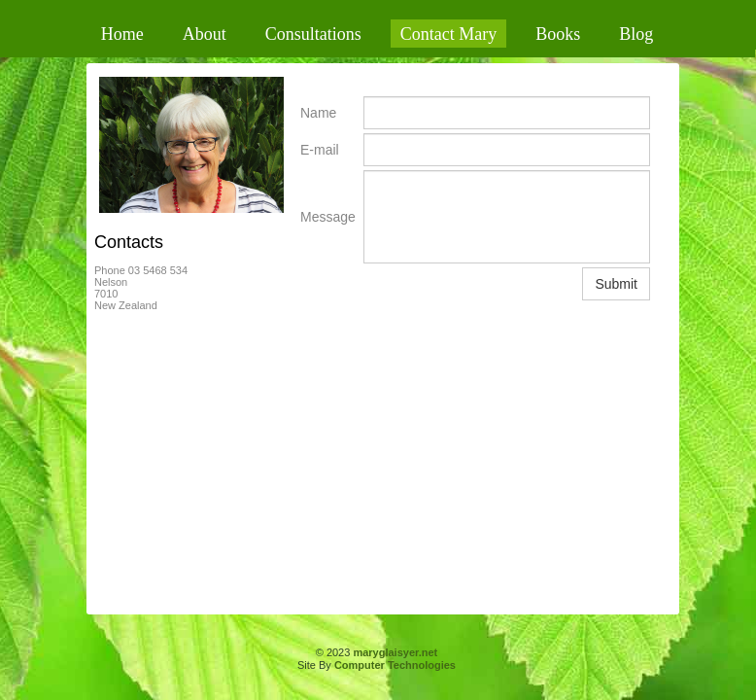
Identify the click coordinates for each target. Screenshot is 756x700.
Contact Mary (448, 34)
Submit (616, 284)
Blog (636, 34)
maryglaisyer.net (395, 652)
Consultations (313, 34)
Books (558, 34)
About (205, 34)
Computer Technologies (395, 665)
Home (122, 34)
